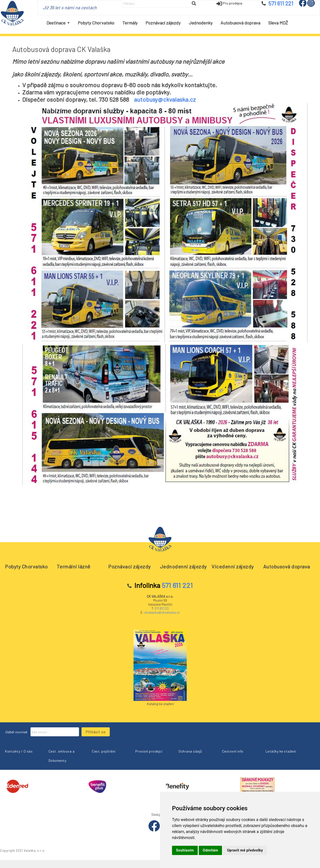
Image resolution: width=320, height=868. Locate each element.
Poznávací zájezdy (129, 566)
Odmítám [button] (210, 850)
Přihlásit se (96, 732)
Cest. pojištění (104, 751)
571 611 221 (162, 608)
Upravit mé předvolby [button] (245, 850)
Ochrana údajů (190, 751)
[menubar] (167, 23)
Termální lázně (74, 566)
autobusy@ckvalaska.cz (165, 99)
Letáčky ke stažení (281, 751)
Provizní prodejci (149, 751)
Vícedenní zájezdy (233, 566)
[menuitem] (58, 23)
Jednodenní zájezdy (183, 566)
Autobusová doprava (287, 566)
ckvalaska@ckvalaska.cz (162, 612)
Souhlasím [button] (185, 850)
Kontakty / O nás (19, 751)
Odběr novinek (16, 732)
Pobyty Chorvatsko (26, 566)
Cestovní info (233, 751)
